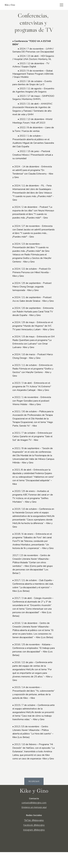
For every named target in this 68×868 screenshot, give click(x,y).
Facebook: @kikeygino (34, 827)
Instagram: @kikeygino (34, 831)
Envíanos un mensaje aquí (34, 808)
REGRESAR (34, 782)
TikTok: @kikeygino (34, 822)
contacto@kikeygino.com (34, 804)
